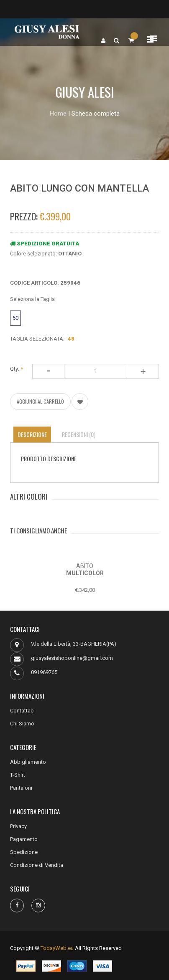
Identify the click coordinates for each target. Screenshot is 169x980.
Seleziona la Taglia (32, 299)
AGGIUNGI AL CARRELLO (40, 401)
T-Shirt (18, 775)
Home (58, 114)
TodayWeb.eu (57, 948)
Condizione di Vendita (37, 865)
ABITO (85, 566)
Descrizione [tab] (32, 434)
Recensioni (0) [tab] (79, 434)
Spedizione (24, 852)
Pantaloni (21, 788)
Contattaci (22, 711)
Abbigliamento (28, 762)
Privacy (18, 826)
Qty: (17, 369)
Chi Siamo (22, 724)
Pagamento (24, 839)
